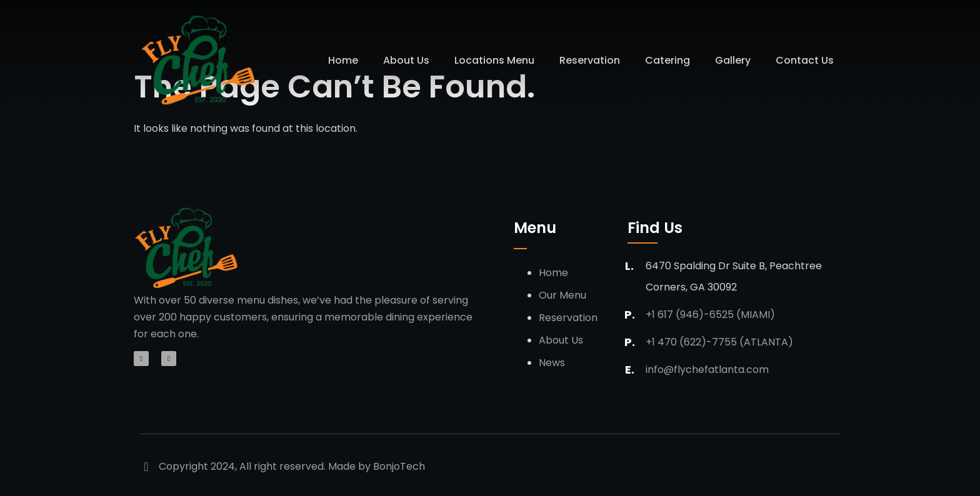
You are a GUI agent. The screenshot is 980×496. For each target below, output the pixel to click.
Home (343, 60)
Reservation (590, 60)
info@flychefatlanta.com (707, 370)
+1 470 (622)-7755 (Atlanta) (719, 342)
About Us (406, 60)
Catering (667, 60)
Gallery (733, 60)
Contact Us (805, 60)
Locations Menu (494, 60)
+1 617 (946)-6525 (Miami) (710, 315)
